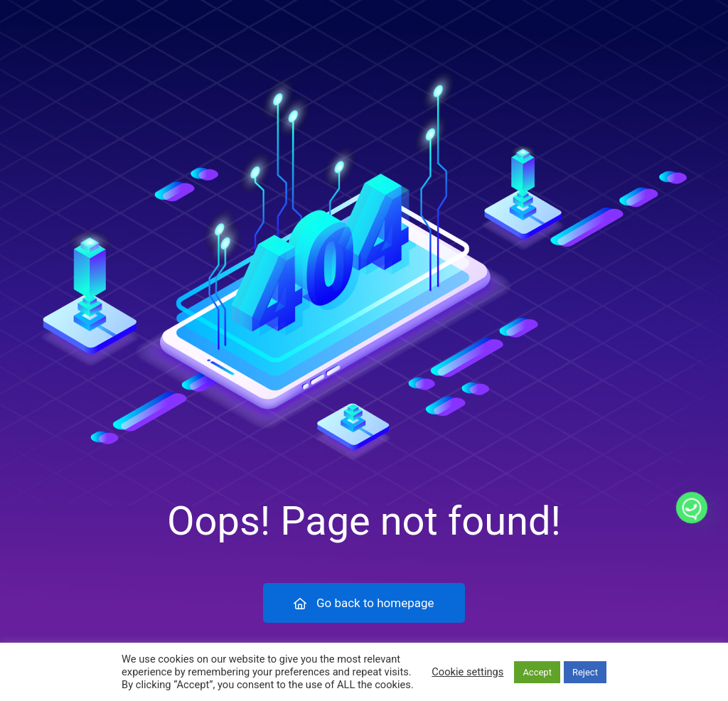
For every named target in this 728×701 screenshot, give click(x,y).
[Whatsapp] (692, 508)
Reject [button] (585, 672)
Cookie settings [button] (467, 672)
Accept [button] (537, 672)
